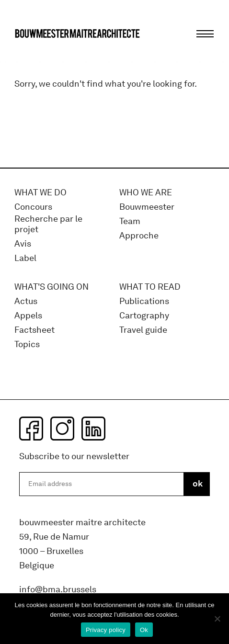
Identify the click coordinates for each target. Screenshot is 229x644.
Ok (144, 630)
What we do (40, 193)
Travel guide (143, 330)
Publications (144, 301)
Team (130, 221)
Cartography (144, 316)
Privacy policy (106, 630)
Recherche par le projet (48, 224)
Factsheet (34, 330)
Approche (139, 236)
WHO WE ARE (146, 193)
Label (25, 258)
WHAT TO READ (150, 287)
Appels (28, 316)
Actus (26, 301)
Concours (33, 207)
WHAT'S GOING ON (52, 287)
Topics (27, 345)
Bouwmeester (147, 207)
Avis (23, 244)
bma (37, 51)
